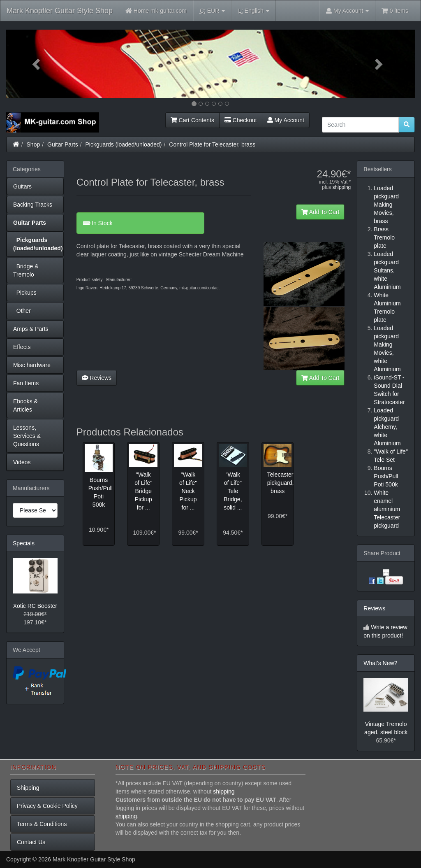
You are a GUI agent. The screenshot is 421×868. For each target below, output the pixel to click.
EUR (212, 11)
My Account (286, 120)
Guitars (22, 186)
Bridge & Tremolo (26, 270)
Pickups (25, 293)
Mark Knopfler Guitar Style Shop (60, 11)
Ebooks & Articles (25, 405)
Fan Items (26, 383)
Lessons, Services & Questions (27, 436)
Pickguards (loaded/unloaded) (124, 144)
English (253, 11)
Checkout (241, 120)
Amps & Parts (31, 329)
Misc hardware (32, 365)
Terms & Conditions (42, 824)
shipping (342, 187)
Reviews (97, 378)
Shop (34, 144)
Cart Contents (192, 120)
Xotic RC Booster (35, 606)
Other (22, 311)
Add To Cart (320, 212)
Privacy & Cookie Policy (47, 806)
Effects (22, 347)
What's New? (380, 663)
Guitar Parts (63, 144)
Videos (22, 462)
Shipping (28, 788)
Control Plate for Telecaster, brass (212, 144)
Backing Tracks (33, 205)
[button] (37, 64)
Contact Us (31, 842)
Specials (24, 543)
